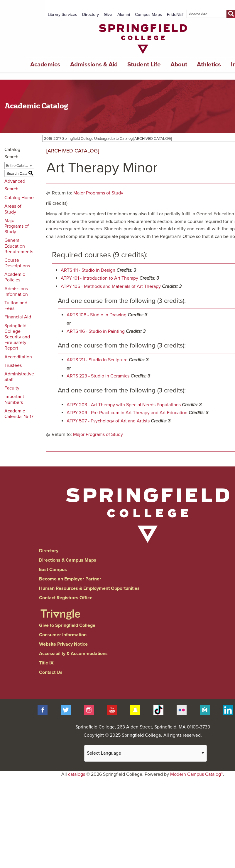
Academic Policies (15, 277)
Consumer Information (63, 635)
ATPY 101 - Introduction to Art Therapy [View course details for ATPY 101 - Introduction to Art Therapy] (99, 278)
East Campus (53, 570)
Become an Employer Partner (70, 579)
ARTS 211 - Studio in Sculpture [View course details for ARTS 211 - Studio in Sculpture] (97, 360)
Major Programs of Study (17, 226)
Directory (91, 15)
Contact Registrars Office (66, 598)
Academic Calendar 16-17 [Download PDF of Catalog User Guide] (19, 414)
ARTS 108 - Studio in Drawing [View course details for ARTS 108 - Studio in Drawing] (97, 315)
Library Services (62, 15)
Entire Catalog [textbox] (18, 166)
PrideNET (175, 15)
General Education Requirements (19, 246)
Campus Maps (148, 15)
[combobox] (19, 165)
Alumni (124, 15)
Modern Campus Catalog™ (197, 774)
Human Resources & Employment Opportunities (89, 588)
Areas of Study (13, 209)
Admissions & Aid (94, 64)
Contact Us (51, 672)
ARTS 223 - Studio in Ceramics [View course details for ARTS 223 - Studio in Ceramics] (98, 376)
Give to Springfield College (67, 625)
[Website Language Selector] (146, 753)
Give (108, 15)
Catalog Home (19, 198)
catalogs (77, 774)
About (179, 64)
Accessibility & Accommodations (73, 654)
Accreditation (18, 357)
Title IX (46, 663)
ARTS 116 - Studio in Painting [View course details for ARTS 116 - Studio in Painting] (96, 331)
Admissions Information (16, 292)
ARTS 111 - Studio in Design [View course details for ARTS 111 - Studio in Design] (88, 270)
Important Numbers (14, 399)
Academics (45, 64)
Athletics (209, 64)
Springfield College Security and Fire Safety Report (17, 337)
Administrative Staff (19, 377)
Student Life (144, 64)
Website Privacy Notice (63, 644)
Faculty (12, 388)
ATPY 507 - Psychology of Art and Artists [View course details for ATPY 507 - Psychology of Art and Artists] (108, 421)
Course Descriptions (17, 263)
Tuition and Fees (16, 306)
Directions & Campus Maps (68, 560)
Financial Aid (18, 317)
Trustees (13, 365)
